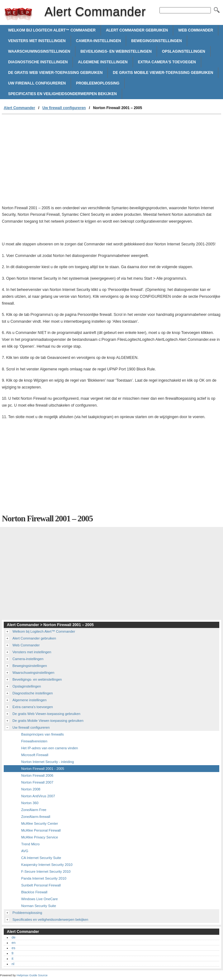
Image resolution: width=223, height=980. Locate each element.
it (12, 958)
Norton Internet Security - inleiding (47, 762)
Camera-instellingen (99, 41)
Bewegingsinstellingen (157, 41)
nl (13, 964)
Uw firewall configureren (37, 83)
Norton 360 (30, 803)
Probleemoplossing (98, 83)
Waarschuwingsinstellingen (39, 51)
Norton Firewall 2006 (37, 775)
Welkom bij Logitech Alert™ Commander (52, 30)
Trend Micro (30, 844)
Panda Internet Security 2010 (44, 878)
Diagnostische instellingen (38, 62)
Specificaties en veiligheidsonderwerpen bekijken (62, 94)
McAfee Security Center (40, 823)
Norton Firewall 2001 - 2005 (43, 769)
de (13, 937)
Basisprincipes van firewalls (43, 734)
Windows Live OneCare (40, 899)
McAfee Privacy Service (40, 837)
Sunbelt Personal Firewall (41, 885)
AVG (25, 851)
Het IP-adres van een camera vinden (50, 748)
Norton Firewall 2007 (37, 782)
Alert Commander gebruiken (137, 30)
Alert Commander (18, 14)
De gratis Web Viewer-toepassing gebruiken (55, 73)
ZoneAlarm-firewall (36, 817)
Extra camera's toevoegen (167, 62)
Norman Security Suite (39, 906)
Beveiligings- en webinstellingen (116, 51)
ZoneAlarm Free (34, 810)
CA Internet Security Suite (41, 858)
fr (13, 953)
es (13, 948)
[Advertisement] (54, 161)
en (13, 943)
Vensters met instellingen (37, 41)
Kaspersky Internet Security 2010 (47, 865)
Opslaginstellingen (184, 51)
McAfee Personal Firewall (41, 830)
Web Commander (196, 30)
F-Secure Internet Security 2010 (46, 871)
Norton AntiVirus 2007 (38, 796)
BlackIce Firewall (34, 892)
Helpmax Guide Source (32, 975)
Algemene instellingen (103, 62)
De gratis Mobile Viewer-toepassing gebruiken (163, 73)
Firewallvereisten (34, 741)
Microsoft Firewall (35, 755)
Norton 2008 (31, 789)
